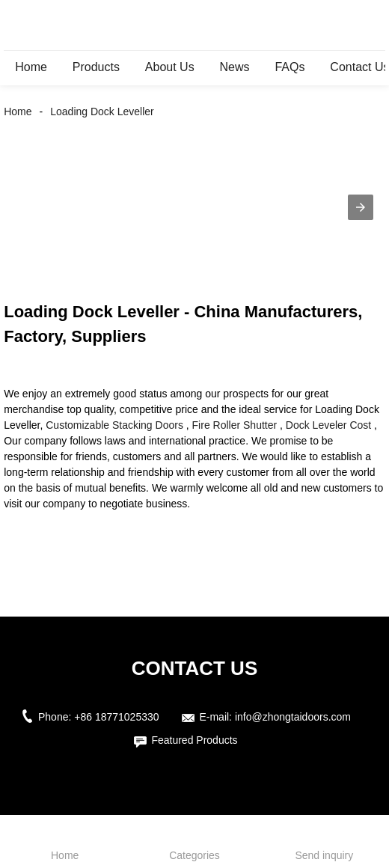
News (235, 67)
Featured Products (194, 740)
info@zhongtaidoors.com (293, 717)
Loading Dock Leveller (102, 111)
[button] (361, 207)
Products (96, 67)
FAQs (290, 67)
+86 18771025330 (116, 717)
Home (31, 67)
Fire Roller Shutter (235, 425)
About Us (170, 67)
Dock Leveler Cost (328, 425)
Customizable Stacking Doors (114, 425)
